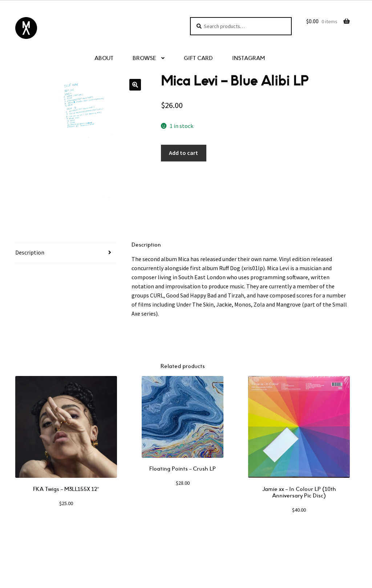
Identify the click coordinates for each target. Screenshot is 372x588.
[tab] (66, 253)
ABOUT (104, 58)
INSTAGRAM (248, 58)
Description (30, 252)
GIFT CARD (198, 58)
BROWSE (144, 58)
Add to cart (183, 153)
